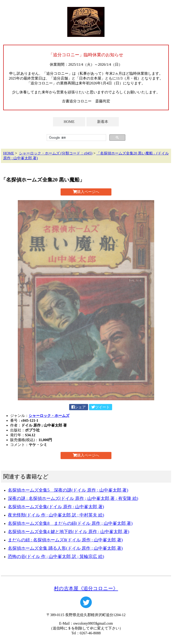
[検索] (76, 138)
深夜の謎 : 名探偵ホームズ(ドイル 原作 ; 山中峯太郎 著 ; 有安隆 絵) (73, 498)
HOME (69, 122)
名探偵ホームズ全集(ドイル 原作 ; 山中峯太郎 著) (56, 507)
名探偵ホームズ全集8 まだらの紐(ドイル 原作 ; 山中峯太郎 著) (70, 523)
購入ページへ (86, 192)
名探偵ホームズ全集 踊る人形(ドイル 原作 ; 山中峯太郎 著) (65, 548)
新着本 (103, 122)
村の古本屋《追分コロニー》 (86, 588)
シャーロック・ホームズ (49, 416)
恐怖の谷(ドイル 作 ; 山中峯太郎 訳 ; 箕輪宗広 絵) (56, 556)
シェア (79, 407)
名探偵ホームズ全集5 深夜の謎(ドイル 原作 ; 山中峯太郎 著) (68, 490)
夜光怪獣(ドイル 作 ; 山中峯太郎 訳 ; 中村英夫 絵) (56, 515)
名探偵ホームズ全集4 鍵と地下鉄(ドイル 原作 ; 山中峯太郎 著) (69, 532)
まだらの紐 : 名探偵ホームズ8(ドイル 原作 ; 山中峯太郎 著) (65, 540)
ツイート (101, 407)
